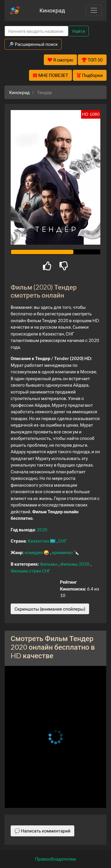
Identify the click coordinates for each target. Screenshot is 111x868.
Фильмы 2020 (75, 564)
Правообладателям (56, 859)
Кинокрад (52, 10)
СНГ (63, 541)
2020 (42, 530)
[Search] (36, 31)
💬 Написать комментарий (42, 831)
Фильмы (49, 564)
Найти (79, 31)
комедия (34, 552)
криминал (63, 552)
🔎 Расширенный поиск (33, 44)
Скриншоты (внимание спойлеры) (50, 609)
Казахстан (39, 541)
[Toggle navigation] (94, 10)
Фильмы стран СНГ (31, 571)
